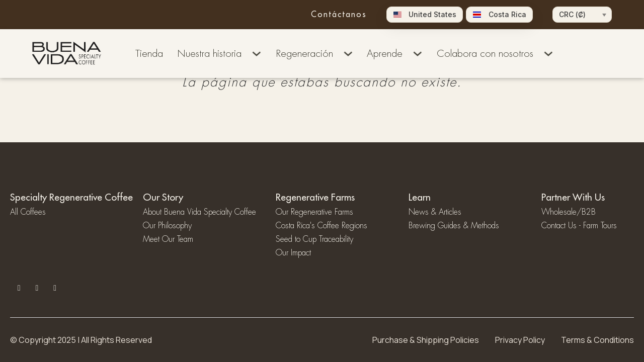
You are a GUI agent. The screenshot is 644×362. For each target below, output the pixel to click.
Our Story (163, 197)
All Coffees (28, 212)
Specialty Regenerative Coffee (71, 197)
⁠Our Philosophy (167, 226)
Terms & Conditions (597, 340)
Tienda (149, 54)
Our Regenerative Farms (314, 212)
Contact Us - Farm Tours (579, 226)
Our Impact (293, 253)
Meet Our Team (168, 239)
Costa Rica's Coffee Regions (321, 226)
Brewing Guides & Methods (454, 226)
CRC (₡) (572, 14)
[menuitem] (425, 15)
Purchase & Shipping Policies (426, 340)
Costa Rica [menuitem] (507, 15)
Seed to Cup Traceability (314, 239)
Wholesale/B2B (569, 212)
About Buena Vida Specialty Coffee (199, 212)
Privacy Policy (520, 340)
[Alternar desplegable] (257, 54)
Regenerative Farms (315, 197)
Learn (420, 197)
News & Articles (435, 212)
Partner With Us (573, 197)
